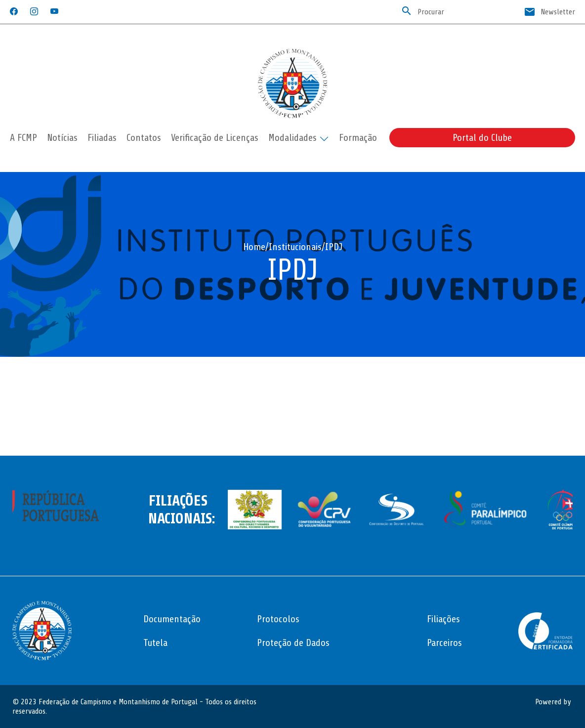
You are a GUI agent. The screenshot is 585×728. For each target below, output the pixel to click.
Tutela (155, 643)
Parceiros (444, 643)
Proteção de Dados (293, 643)
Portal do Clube (482, 138)
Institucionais (295, 247)
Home (254, 247)
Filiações (443, 619)
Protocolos (278, 619)
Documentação (172, 619)
